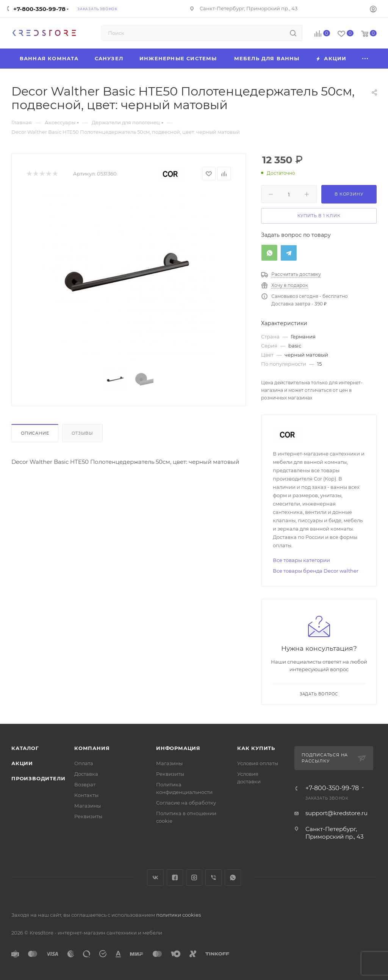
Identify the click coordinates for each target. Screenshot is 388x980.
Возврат (85, 784)
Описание (35, 433)
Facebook (175, 877)
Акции (22, 763)
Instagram (194, 877)
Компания (92, 748)
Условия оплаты (258, 763)
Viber (214, 877)
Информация (178, 748)
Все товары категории (301, 560)
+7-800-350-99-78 (39, 9)
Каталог (25, 748)
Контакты (86, 795)
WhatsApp (233, 877)
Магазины (88, 806)
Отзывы (82, 433)
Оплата (84, 763)
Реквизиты (88, 816)
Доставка (86, 774)
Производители (38, 778)
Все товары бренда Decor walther (316, 571)
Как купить (256, 748)
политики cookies (178, 915)
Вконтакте (156, 877)
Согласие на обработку (186, 803)
